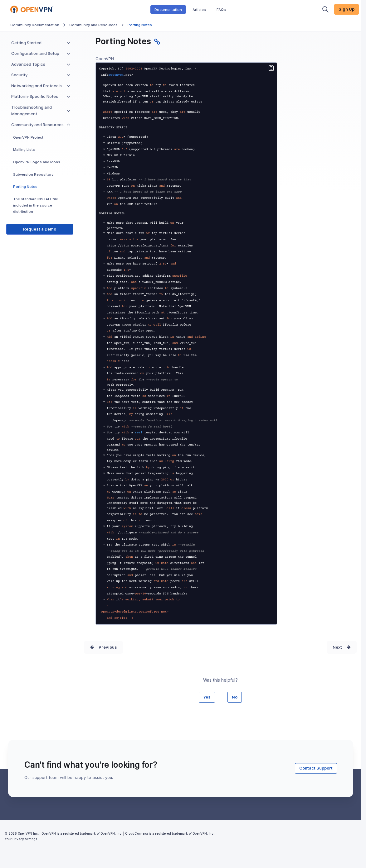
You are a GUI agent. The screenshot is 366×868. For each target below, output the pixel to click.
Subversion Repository (33, 174)
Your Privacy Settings (21, 839)
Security (41, 75)
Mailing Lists (24, 150)
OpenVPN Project (28, 137)
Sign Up (346, 9)
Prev (103, 647)
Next (337, 647)
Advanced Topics (41, 64)
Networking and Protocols (41, 86)
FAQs (221, 9)
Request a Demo (40, 229)
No (235, 697)
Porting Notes (25, 187)
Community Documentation (35, 25)
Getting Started (41, 43)
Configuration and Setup (41, 53)
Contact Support (316, 768)
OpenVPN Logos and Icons (37, 162)
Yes (207, 697)
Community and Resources (93, 25)
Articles (199, 9)
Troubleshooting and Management (41, 111)
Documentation (168, 9)
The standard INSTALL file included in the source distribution (36, 205)
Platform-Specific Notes (41, 96)
